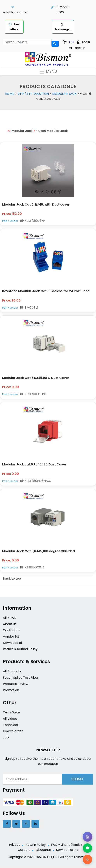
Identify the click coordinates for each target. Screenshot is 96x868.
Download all (13, 643)
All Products (12, 671)
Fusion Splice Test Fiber (21, 678)
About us (10, 624)
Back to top (12, 579)
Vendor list (11, 637)
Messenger (63, 27)
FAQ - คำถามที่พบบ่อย (67, 845)
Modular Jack (65, 94)
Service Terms (67, 850)
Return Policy (36, 845)
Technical (10, 725)
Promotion (11, 690)
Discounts (43, 850)
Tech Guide (12, 712)
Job (6, 737)
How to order (13, 731)
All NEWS (10, 618)
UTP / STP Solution (33, 94)
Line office (14, 27)
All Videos (10, 719)
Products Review (16, 684)
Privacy (15, 845)
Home (10, 94)
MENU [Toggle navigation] (48, 72)
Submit (78, 779)
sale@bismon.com (16, 12)
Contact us (11, 630)
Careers (24, 850)
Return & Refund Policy (20, 649)
